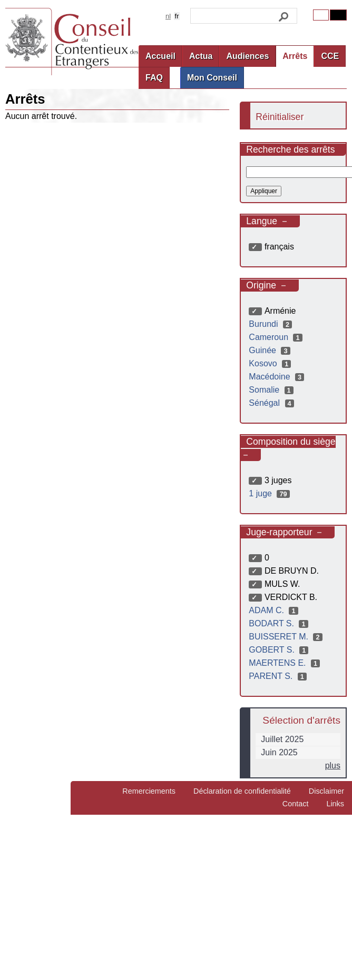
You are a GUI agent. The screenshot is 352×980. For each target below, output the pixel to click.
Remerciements (149, 791)
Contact (296, 804)
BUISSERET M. (287, 637)
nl (168, 16)
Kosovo (271, 363)
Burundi (272, 324)
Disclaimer (326, 791)
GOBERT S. (280, 650)
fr (177, 16)
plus (333, 766)
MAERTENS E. (286, 663)
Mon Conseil (212, 78)
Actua (201, 56)
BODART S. (280, 623)
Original (321, 15)
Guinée (271, 350)
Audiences (247, 56)
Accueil (160, 56)
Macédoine (278, 377)
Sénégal (272, 403)
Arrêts (295, 56)
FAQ (154, 78)
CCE (330, 56)
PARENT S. (279, 676)
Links (335, 804)
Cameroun (277, 337)
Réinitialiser (280, 117)
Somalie (272, 390)
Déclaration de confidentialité (242, 791)
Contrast (338, 15)
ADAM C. (275, 610)
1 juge (270, 493)
